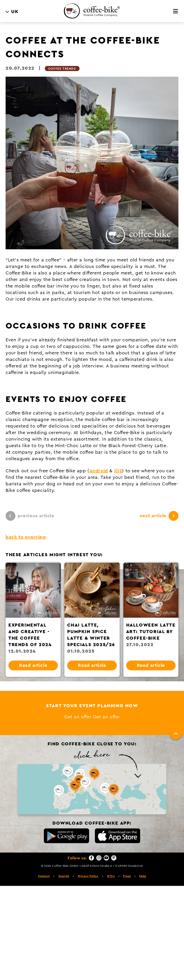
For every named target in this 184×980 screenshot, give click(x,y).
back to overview (26, 537)
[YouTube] (106, 858)
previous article (30, 516)
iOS (118, 471)
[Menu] (176, 11)
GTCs (111, 876)
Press (127, 876)
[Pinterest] (114, 858)
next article (159, 516)
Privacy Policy (88, 876)
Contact (44, 876)
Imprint (64, 876)
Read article (33, 665)
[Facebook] (91, 858)
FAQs (143, 876)
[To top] (176, 734)
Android (99, 471)
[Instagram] (99, 858)
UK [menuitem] (15, 12)
